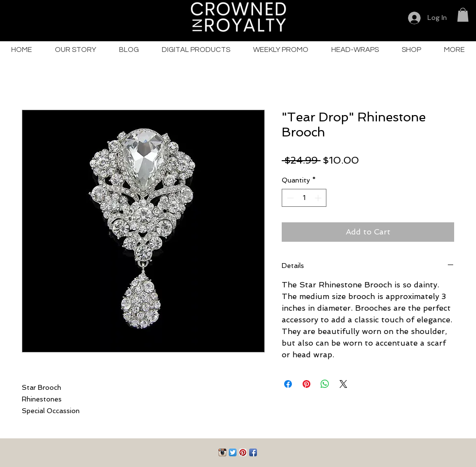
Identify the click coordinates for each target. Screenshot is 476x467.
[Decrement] (289, 198)
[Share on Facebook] (288, 384)
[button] (463, 15)
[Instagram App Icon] (222, 452)
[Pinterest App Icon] (243, 452)
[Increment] (319, 198)
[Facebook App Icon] (253, 452)
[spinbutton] (304, 198)
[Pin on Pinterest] (306, 384)
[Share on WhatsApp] (325, 384)
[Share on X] (343, 384)
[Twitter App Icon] (233, 452)
